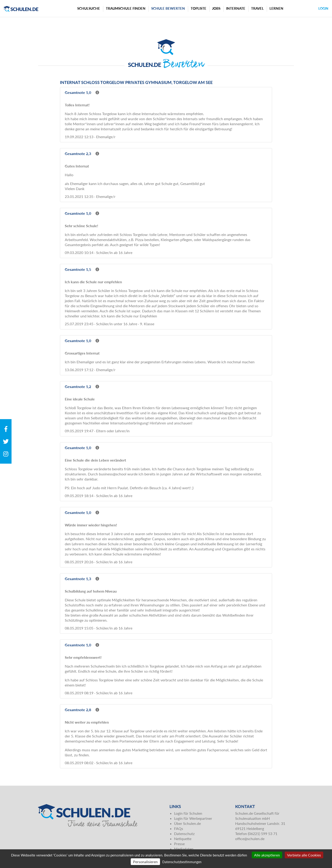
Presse (179, 844)
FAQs (179, 828)
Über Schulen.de (187, 823)
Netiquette (183, 839)
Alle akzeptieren (267, 855)
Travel (257, 8)
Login (323, 8)
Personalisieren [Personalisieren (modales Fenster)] (145, 862)
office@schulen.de (250, 839)
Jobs (216, 8)
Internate (236, 8)
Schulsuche (89, 8)
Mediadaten (184, 849)
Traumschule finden (126, 8)
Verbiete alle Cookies (304, 855)
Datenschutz (184, 834)
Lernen (276, 8)
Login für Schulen (188, 813)
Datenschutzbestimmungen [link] (182, 862)
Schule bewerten (168, 8)
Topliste (199, 8)
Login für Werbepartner (193, 818)
